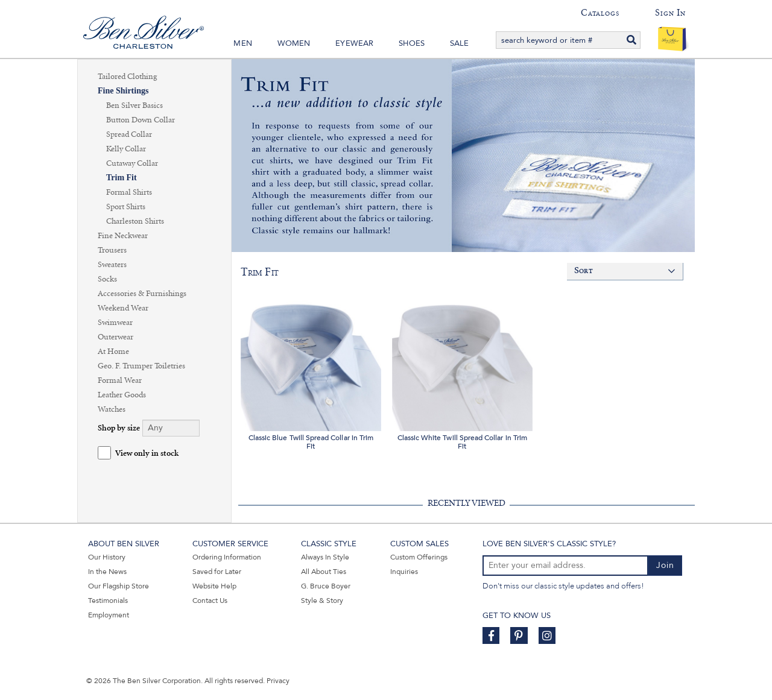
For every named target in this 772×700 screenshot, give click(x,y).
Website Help (214, 586)
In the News (107, 572)
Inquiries (404, 572)
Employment (109, 615)
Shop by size (119, 428)
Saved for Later (217, 572)
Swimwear (115, 323)
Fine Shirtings (123, 91)
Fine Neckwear (123, 236)
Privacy (278, 681)
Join (665, 565)
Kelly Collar (126, 149)
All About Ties (324, 572)
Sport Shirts (126, 207)
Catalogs (600, 13)
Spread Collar (129, 134)
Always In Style (325, 557)
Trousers (112, 250)
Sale (460, 43)
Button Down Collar (141, 120)
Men (243, 43)
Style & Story (322, 601)
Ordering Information (227, 557)
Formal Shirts (129, 192)
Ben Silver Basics (134, 106)
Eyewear (354, 43)
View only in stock (147, 454)
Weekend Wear (123, 308)
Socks (107, 279)
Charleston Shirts (135, 221)
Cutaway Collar (132, 163)
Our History (107, 557)
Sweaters (112, 265)
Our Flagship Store (119, 586)
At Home (113, 352)
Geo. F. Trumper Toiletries (141, 366)
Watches (112, 409)
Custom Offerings (419, 557)
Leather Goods (122, 395)
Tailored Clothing (127, 77)
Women (294, 43)
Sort (584, 271)
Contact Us (210, 601)
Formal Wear (120, 380)
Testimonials (108, 601)
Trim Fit (122, 178)
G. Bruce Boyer (326, 586)
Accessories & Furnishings (142, 294)
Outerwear (115, 337)
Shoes (412, 43)
